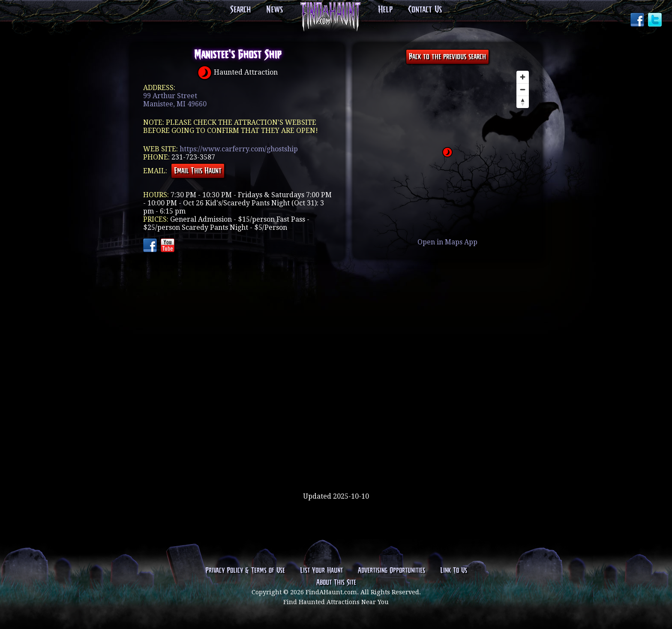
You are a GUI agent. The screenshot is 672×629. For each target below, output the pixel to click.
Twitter (656, 21)
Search (240, 10)
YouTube (168, 246)
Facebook (638, 21)
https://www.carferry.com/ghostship (239, 149)
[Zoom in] (523, 77)
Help (385, 10)
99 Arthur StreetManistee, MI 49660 (175, 100)
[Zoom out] (523, 89)
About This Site (336, 583)
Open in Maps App (447, 242)
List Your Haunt (321, 571)
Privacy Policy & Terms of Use (245, 571)
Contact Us (425, 10)
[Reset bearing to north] (523, 102)
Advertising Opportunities (391, 571)
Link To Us (454, 571)
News (274, 10)
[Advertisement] (336, 464)
